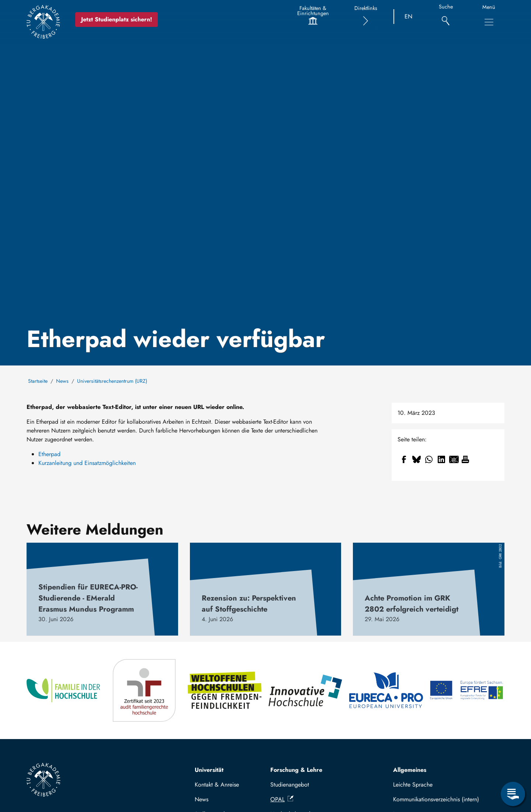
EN (408, 16)
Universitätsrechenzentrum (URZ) (112, 381)
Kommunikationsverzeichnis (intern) (436, 799)
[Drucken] (465, 459)
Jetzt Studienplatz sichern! (117, 19)
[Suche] (446, 17)
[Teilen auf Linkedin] (441, 459)
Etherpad (49, 454)
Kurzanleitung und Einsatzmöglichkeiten (87, 463)
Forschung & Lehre (296, 770)
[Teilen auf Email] (454, 459)
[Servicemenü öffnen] (513, 794)
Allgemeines (410, 770)
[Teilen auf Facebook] (404, 459)
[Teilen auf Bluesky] (416, 459)
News (62, 381)
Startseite (38, 381)
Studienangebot (290, 785)
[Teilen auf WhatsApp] (429, 459)
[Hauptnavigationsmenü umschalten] (489, 22)
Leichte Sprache (413, 785)
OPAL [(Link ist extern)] (282, 799)
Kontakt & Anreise (217, 785)
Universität (209, 770)
